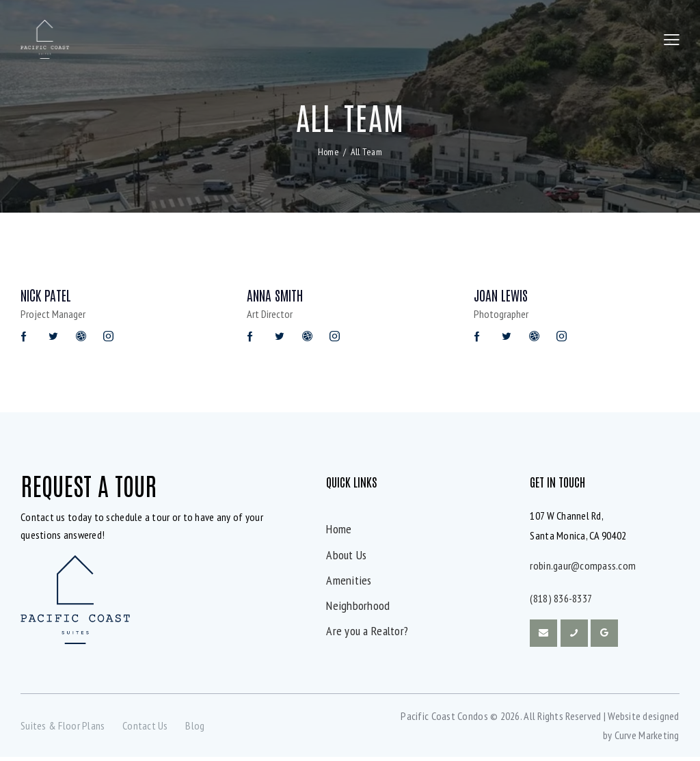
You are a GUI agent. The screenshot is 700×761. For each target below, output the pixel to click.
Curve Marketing (647, 739)
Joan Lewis (503, 297)
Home (328, 153)
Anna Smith (277, 297)
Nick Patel (47, 297)
